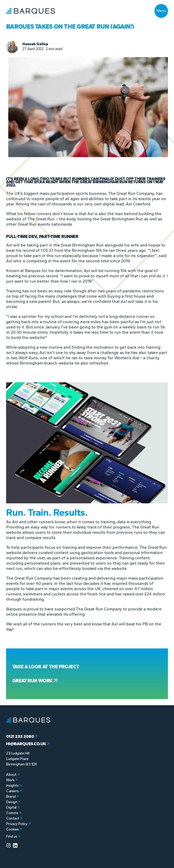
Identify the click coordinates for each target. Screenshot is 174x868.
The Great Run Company (131, 193)
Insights (14, 785)
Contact (14, 818)
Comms (14, 813)
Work (12, 780)
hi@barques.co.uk (28, 744)
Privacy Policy (18, 824)
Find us (13, 836)
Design (13, 802)
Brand (12, 796)
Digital (13, 807)
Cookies (14, 829)
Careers (14, 791)
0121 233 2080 (22, 736)
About (13, 775)
